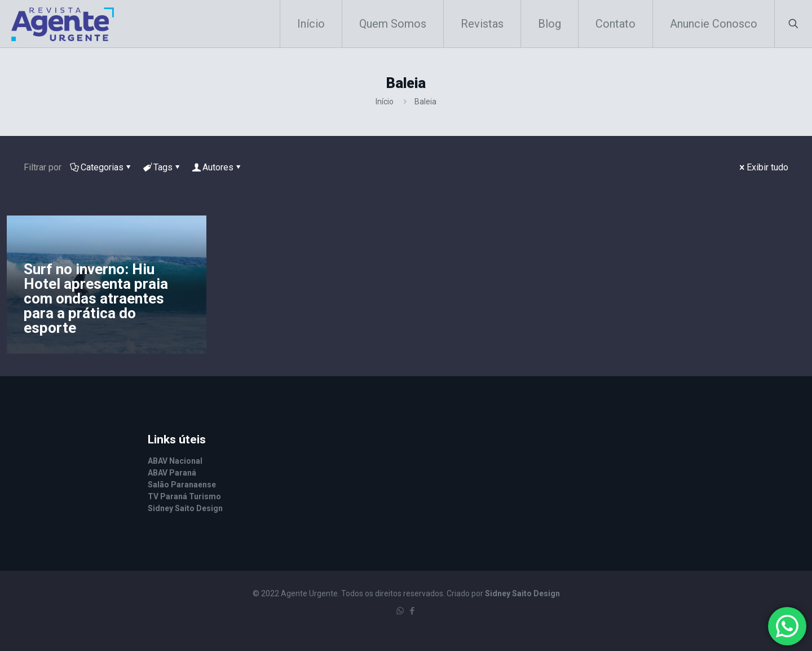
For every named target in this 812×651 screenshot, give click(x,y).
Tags (162, 167)
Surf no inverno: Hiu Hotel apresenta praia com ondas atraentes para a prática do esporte (96, 298)
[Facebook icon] (412, 611)
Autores (217, 167)
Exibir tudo (763, 167)
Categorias (101, 167)
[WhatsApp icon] (400, 611)
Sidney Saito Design (522, 593)
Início (385, 102)
